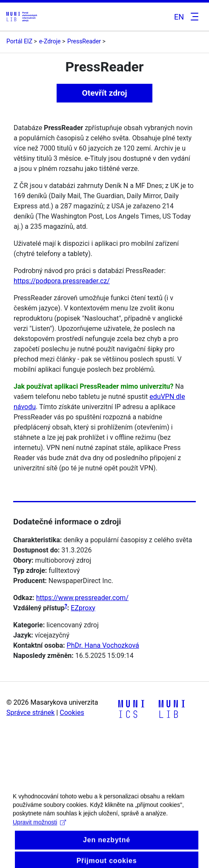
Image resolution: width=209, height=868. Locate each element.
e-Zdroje (50, 41)
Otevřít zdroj (104, 93)
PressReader (84, 41)
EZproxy (83, 608)
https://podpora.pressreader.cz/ (62, 281)
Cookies (72, 713)
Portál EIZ (19, 41)
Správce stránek (30, 713)
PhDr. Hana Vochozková (103, 645)
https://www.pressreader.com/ (82, 598)
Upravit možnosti (39, 829)
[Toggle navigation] (193, 17)
